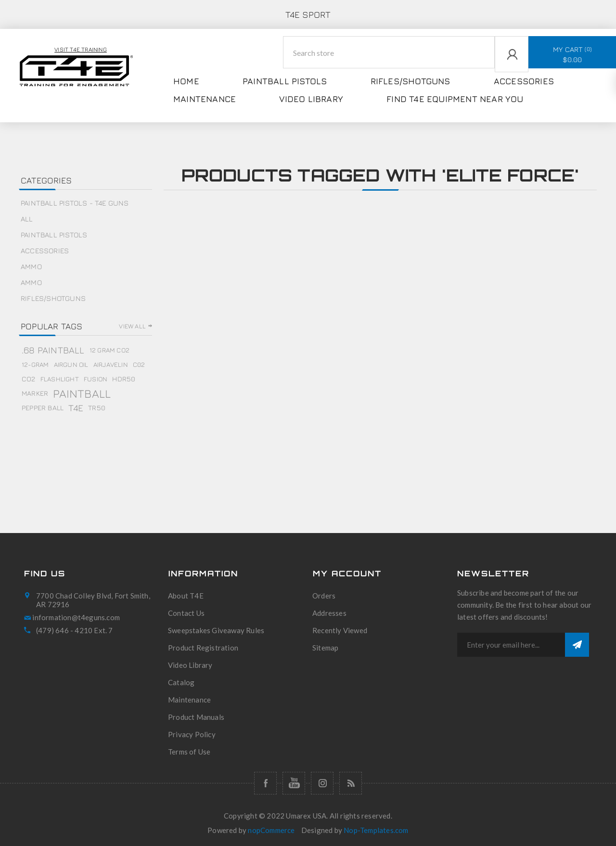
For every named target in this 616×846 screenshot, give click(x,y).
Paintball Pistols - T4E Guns (75, 203)
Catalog (181, 682)
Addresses (329, 613)
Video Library (190, 665)
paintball (82, 393)
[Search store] (389, 53)
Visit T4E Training (81, 49)
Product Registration (203, 648)
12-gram (35, 364)
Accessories (45, 251)
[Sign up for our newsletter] (511, 645)
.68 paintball (53, 350)
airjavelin (111, 364)
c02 (139, 364)
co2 (29, 379)
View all (132, 326)
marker (35, 393)
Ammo (31, 267)
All (27, 219)
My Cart (572, 55)
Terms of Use (189, 752)
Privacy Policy (192, 734)
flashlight (60, 379)
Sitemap (325, 648)
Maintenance (189, 700)
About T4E (186, 596)
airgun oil (71, 364)
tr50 (97, 408)
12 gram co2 (109, 350)
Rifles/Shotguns (53, 298)
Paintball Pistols (54, 235)
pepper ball (43, 408)
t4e (76, 408)
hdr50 (124, 379)
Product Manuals (196, 717)
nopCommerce (271, 830)
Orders (324, 596)
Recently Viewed (340, 630)
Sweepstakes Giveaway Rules (216, 630)
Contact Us (186, 613)
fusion (96, 379)
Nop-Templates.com (376, 830)
